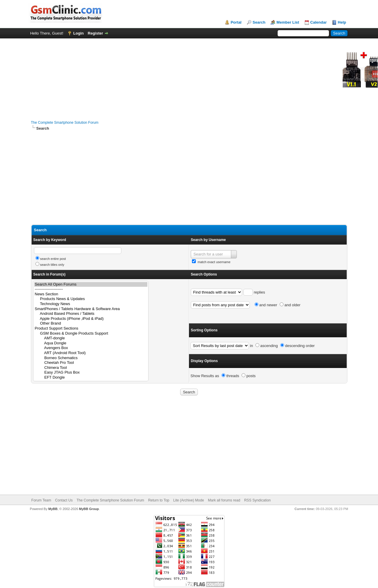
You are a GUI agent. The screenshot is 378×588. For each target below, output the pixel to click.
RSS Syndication (258, 500)
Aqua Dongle (91, 343)
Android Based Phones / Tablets (91, 314)
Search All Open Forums (91, 285)
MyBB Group (89, 509)
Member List (288, 22)
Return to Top (159, 500)
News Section (91, 294)
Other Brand (91, 324)
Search (259, 22)
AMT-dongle (91, 338)
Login (78, 33)
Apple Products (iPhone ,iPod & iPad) (91, 319)
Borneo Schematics (91, 358)
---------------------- (91, 289)
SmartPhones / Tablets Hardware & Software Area (91, 309)
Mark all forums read (224, 500)
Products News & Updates (91, 299)
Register (95, 33)
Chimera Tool (91, 368)
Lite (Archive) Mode (189, 500)
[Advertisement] (189, 178)
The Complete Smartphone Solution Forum (65, 123)
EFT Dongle (91, 378)
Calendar (319, 22)
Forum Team (41, 500)
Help (342, 22)
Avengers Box (91, 348)
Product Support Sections (91, 329)
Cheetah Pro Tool (91, 363)
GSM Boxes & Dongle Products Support (91, 334)
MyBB (53, 509)
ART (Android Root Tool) (91, 353)
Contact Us (64, 500)
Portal (236, 22)
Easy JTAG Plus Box (91, 373)
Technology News (91, 304)
